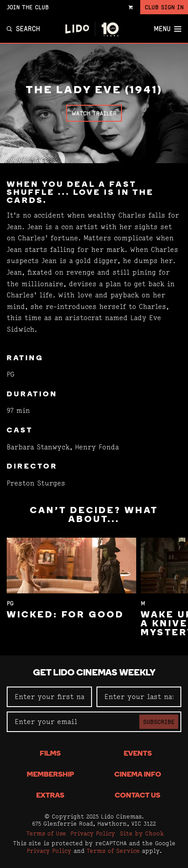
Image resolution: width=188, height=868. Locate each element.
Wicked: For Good (65, 615)
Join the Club (28, 7)
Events (138, 754)
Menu (167, 29)
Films (50, 754)
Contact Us (138, 796)
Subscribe (159, 722)
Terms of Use (46, 833)
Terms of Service (113, 851)
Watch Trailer (94, 113)
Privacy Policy (93, 833)
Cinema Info (138, 775)
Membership (50, 775)
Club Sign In (164, 7)
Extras (50, 796)
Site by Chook (142, 833)
